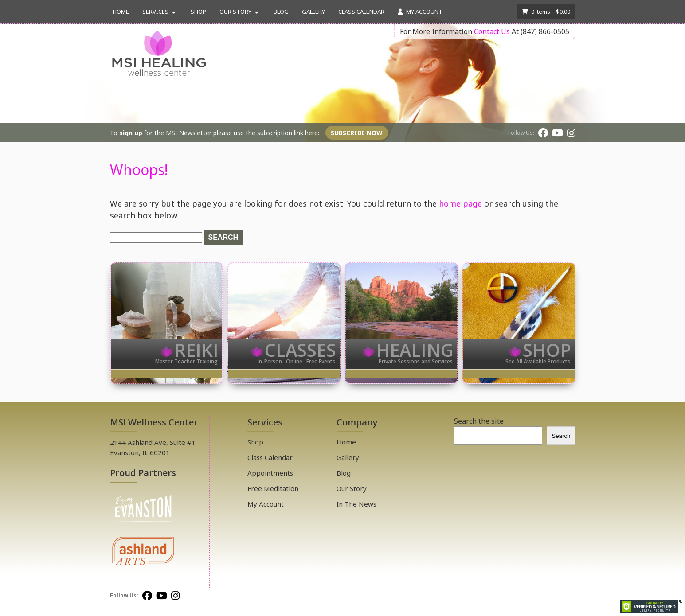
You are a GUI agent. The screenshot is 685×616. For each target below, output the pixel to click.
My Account (420, 12)
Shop (198, 12)
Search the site (479, 421)
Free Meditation (273, 488)
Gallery (313, 12)
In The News (356, 504)
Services (155, 12)
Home (121, 12)
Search (561, 436)
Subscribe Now (357, 133)
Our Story (235, 12)
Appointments (270, 473)
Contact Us (492, 31)
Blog (281, 12)
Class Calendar (361, 12)
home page (460, 203)
